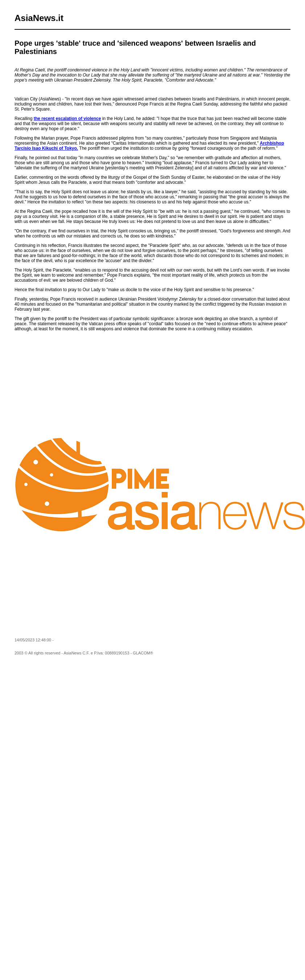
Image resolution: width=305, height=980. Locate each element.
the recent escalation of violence (67, 119)
